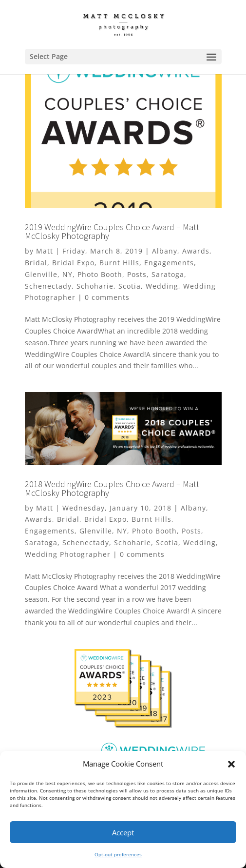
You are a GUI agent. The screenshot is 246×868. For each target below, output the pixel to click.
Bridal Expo (73, 263)
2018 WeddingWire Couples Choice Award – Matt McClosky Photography (112, 488)
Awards (196, 251)
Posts (137, 274)
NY (67, 274)
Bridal (36, 263)
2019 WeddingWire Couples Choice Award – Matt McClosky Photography (112, 231)
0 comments (107, 297)
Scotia (130, 286)
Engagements (169, 263)
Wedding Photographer (68, 554)
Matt (45, 251)
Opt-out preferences (118, 854)
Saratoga (168, 274)
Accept (123, 832)
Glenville (41, 274)
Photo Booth (100, 274)
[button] (231, 764)
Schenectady (48, 286)
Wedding (162, 286)
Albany (165, 251)
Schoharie (95, 286)
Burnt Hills (119, 263)
